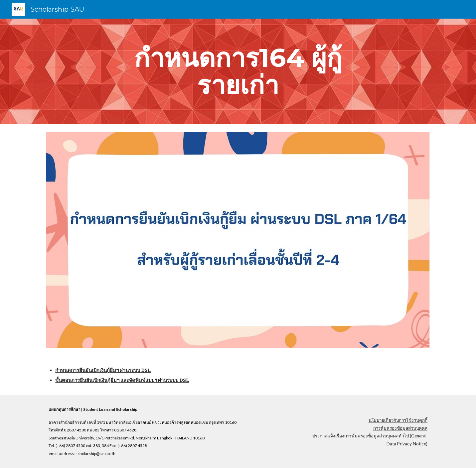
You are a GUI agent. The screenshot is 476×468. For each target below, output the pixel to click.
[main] (238, 71)
